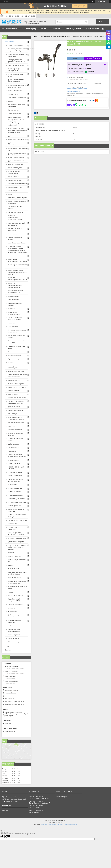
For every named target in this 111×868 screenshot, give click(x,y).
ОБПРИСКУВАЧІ (13, 485)
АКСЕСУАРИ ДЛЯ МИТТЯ (16, 499)
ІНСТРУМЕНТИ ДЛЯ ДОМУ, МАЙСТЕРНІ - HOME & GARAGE (17, 547)
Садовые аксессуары (15, 359)
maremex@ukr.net (11, 693)
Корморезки (11, 323)
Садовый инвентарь (14, 355)
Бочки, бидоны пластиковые (17, 98)
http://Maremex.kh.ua (11, 690)
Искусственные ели (14, 380)
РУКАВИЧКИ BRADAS (15, 476)
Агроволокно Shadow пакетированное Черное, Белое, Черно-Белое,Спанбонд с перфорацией (16, 121)
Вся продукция (29, 29)
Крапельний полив (14, 407)
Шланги (10, 101)
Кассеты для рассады (15, 91)
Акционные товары (10, 29)
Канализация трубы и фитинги (18, 139)
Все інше (11, 626)
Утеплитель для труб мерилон (18, 198)
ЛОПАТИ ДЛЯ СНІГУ (14, 506)
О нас (7, 646)
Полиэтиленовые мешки (16, 352)
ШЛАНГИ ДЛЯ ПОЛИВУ (15, 45)
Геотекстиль (12, 309)
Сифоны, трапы (13, 94)
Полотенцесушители (14, 578)
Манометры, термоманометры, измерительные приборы (16, 218)
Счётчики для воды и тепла (17, 642)
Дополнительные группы (16, 542)
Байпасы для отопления (16, 212)
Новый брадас (12, 414)
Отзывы (8, 650)
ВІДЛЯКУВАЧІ (12, 524)
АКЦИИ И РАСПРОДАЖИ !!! (17, 387)
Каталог (10, 565)
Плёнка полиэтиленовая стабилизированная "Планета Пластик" (17, 272)
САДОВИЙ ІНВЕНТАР (15, 488)
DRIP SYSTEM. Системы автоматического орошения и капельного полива (17, 130)
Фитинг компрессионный (16, 157)
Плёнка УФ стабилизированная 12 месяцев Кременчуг (15, 285)
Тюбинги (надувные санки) (16, 371)
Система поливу (13, 394)
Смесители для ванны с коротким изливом (55, 37)
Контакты (57, 29)
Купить (75, 58)
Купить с (93, 58)
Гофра (10, 194)
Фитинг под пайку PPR (15, 168)
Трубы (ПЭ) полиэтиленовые (17, 154)
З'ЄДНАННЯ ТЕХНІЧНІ (15, 495)
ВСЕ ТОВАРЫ (10, 42)
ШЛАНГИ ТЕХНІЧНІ (14, 464)
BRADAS (10, 362)
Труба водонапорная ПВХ (16, 161)
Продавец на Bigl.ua (55, 822)
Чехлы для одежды (14, 300)
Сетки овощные (13, 326)
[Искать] (86, 22)
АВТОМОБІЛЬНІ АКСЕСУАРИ (17, 502)
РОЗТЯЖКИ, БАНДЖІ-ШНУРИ (17, 520)
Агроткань (11, 256)
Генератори (11, 608)
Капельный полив (13, 391)
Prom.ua (65, 820)
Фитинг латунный (13, 177)
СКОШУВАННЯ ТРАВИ (15, 604)
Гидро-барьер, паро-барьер (17, 243)
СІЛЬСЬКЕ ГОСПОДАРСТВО (17, 538)
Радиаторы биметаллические (17, 184)
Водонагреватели (13, 448)
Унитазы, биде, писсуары (16, 596)
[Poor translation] (8, 836)
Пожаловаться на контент (49, 824)
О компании (44, 29)
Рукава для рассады (14, 635)
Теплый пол (11, 553)
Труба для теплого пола (15, 164)
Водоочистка (12, 451)
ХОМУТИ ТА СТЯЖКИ (15, 492)
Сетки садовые (13, 234)
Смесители (11, 426)
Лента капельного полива (16, 65)
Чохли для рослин (14, 638)
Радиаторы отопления (15, 430)
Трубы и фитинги (13, 444)
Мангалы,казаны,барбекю (16, 384)
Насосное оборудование (16, 423)
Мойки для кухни (13, 460)
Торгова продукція (13, 569)
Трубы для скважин (14, 136)
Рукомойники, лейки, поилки (17, 398)
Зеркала (10, 592)
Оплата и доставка (73, 29)
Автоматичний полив (14, 114)
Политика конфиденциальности (67, 824)
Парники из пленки (14, 110)
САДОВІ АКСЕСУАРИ (15, 472)
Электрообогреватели (15, 187)
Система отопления (14, 556)
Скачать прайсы (92, 29)
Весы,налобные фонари (16, 410)
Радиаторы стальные (15, 180)
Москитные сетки (13, 296)
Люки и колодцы (13, 191)
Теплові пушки (12, 611)
